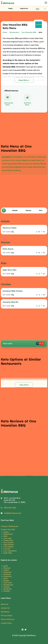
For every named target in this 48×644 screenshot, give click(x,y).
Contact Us (5, 608)
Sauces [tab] (28, 210)
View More (24, 385)
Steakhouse (8, 585)
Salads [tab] (15, 210)
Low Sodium (8, 547)
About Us (5, 604)
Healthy (7, 591)
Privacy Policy (7, 616)
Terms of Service (8, 619)
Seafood (7, 574)
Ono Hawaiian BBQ (29, 32)
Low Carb (7, 538)
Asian (6, 566)
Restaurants (14, 32)
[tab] (10, 8)
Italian (6, 570)
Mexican (7, 568)
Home (5, 32)
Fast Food (8, 583)
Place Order (24, 344)
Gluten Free (8, 540)
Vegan (6, 532)
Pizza (6, 578)
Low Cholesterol (10, 551)
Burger (6, 581)
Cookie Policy (6, 623)
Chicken (7, 587)
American (7, 572)
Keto (5, 536)
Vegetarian (8, 534)
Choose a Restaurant (9, 526)
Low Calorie (8, 542)
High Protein (8, 545)
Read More (24, 80)
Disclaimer (5, 612)
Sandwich (7, 576)
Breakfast (7, 589)
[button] (45, 9)
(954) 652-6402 (10, 508)
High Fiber (8, 553)
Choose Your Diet (8, 529)
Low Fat (7, 549)
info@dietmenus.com (13, 513)
